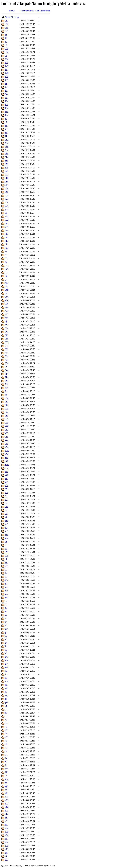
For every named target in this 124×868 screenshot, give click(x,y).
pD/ (6, 681)
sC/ (6, 737)
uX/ (6, 779)
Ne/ (6, 318)
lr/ (6, 653)
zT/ (6, 860)
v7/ (6, 790)
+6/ (6, 21)
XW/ (7, 465)
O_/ (6, 346)
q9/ (6, 699)
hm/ (6, 597)
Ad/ (6, 153)
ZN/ (6, 489)
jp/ (6, 632)
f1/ (6, 569)
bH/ (6, 535)
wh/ (6, 814)
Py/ (6, 360)
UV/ (7, 409)
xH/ (6, 828)
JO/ (6, 265)
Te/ (6, 395)
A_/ (6, 150)
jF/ (6, 618)
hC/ (6, 590)
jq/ (6, 636)
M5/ (7, 300)
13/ (6, 122)
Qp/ (6, 374)
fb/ (6, 573)
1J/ (6, 45)
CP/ (6, 181)
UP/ (6, 405)
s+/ (6, 723)
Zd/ (6, 493)
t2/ (6, 755)
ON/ (7, 339)
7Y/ (6, 94)
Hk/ (6, 241)
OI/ (6, 335)
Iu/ (6, 262)
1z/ (6, 56)
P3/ (6, 349)
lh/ (6, 646)
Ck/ (6, 185)
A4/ (6, 143)
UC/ (7, 402)
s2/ (6, 727)
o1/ (6, 671)
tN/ (6, 772)
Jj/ (6, 279)
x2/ (6, 821)
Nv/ (6, 325)
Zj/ (6, 496)
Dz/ (6, 202)
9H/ (6, 112)
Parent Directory (12, 17)
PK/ (6, 356)
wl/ (6, 818)
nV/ (6, 667)
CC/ (6, 174)
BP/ (6, 160)
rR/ (6, 706)
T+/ (6, 388)
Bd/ (6, 167)
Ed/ (6, 206)
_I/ (6, 503)
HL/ (6, 234)
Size (37, 11)
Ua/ (6, 412)
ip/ (6, 615)
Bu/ (6, 171)
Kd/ (6, 283)
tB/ (6, 758)
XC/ (7, 461)
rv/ (6, 716)
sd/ (6, 744)
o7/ (6, 674)
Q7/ (6, 363)
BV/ (7, 164)
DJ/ (6, 195)
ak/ (6, 528)
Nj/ (6, 321)
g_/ (6, 583)
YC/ (7, 475)
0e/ (6, 35)
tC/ (6, 762)
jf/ (6, 625)
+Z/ (6, 28)
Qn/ (6, 370)
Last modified (27, 11)
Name (12, 11)
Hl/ (6, 244)
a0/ (6, 517)
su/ (6, 748)
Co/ (6, 188)
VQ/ (7, 426)
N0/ (6, 307)
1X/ (6, 52)
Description (45, 11)
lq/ (6, 650)
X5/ (6, 458)
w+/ (6, 804)
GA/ (7, 220)
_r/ (6, 510)
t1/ (6, 751)
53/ (6, 132)
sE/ (6, 741)
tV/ (6, 776)
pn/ (6, 688)
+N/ (6, 24)
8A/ (6, 101)
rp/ (6, 713)
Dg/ (6, 199)
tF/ (6, 765)
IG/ (6, 251)
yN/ (6, 842)
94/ (6, 136)
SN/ (6, 384)
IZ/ (6, 258)
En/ (6, 209)
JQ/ (6, 269)
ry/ (6, 720)
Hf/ (6, 237)
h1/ (6, 587)
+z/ (6, 31)
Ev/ (6, 216)
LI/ (6, 286)
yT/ (6, 849)
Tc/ (6, 391)
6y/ (6, 91)
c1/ (6, 545)
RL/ (6, 377)
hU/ (6, 594)
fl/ (6, 576)
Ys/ (6, 482)
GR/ (7, 223)
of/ (6, 678)
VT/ (6, 433)
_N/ (6, 507)
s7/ (6, 730)
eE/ (6, 562)
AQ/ (7, 146)
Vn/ (6, 440)
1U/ (6, 49)
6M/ (7, 73)
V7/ (6, 423)
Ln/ (6, 297)
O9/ (6, 328)
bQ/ (6, 538)
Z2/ (6, 486)
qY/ (6, 702)
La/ (6, 293)
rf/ (6, 709)
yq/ (6, 853)
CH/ (7, 178)
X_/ (6, 468)
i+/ (6, 601)
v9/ (6, 793)
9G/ (6, 108)
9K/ (6, 115)
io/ (6, 611)
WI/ (6, 447)
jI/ (6, 622)
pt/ (6, 692)
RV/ (6, 381)
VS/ (6, 430)
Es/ (6, 213)
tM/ (6, 769)
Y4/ (6, 472)
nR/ (6, 664)
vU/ (6, 797)
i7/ (6, 604)
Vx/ (6, 444)
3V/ (6, 63)
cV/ (6, 555)
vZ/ (6, 800)
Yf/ (6, 479)
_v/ (6, 514)
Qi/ (6, 367)
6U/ (6, 77)
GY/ (7, 227)
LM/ (7, 290)
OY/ (7, 342)
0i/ (6, 42)
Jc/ (6, 272)
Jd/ (6, 276)
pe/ (6, 685)
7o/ (6, 98)
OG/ (7, 332)
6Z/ (6, 80)
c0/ (6, 541)
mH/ (7, 660)
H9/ (6, 230)
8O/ (6, 105)
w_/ (6, 811)
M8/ (7, 304)
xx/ (6, 839)
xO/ (6, 832)
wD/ (7, 807)
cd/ (6, 559)
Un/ (6, 416)
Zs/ (6, 500)
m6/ (6, 657)
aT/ (6, 524)
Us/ (6, 419)
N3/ (6, 311)
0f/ (6, 38)
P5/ (6, 353)
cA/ (6, 552)
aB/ (6, 521)
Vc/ (6, 437)
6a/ (6, 84)
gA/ (6, 580)
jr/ (6, 639)
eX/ (6, 566)
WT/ (7, 451)
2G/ (6, 59)
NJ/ (6, 314)
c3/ (6, 548)
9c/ (6, 119)
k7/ (6, 643)
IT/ (6, 255)
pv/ (6, 695)
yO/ (6, 846)
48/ (6, 126)
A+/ (6, 139)
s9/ (6, 734)
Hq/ (6, 248)
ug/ (6, 786)
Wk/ (7, 454)
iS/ (6, 608)
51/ (6, 129)
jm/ (6, 629)
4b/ (6, 70)
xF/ (6, 825)
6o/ (6, 87)
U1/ (6, 398)
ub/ (6, 783)
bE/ (6, 531)
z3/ (6, 856)
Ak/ (6, 157)
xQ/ (6, 835)
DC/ (7, 192)
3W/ (7, 66)
